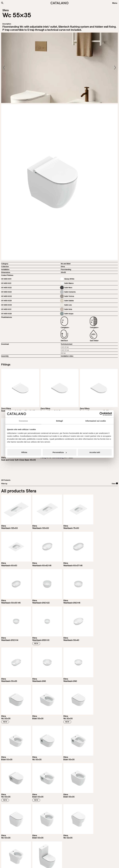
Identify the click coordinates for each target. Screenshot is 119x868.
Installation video (67, 356)
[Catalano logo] (59, 3)
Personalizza (60, 452)
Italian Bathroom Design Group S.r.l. (57, 864)
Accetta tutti (95, 452)
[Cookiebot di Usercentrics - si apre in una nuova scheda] (101, 414)
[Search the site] (2, 3)
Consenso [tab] (23, 421)
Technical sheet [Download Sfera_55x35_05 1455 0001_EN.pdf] (67, 344)
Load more (60, 799)
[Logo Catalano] (10, 850)
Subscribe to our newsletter (18, 823)
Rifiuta (24, 452)
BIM (66, 353)
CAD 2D (66, 347)
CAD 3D (66, 350)
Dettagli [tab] (59, 421)
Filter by (4, 484)
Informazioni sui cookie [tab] (96, 421)
